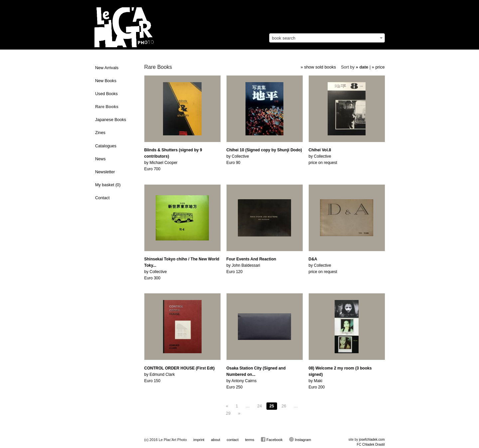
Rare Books (107, 107)
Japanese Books (111, 120)
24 (259, 406)
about (216, 440)
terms (250, 440)
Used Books (106, 94)
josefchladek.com (372, 440)
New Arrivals (107, 68)
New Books (106, 81)
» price (378, 67)
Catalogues (106, 146)
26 (284, 406)
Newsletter (105, 172)
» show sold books (318, 67)
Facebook (272, 439)
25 (272, 406)
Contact (102, 198)
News (100, 159)
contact (232, 440)
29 (228, 413)
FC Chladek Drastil (371, 445)
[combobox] (327, 38)
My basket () (108, 185)
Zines (100, 133)
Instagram (300, 439)
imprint (199, 440)
